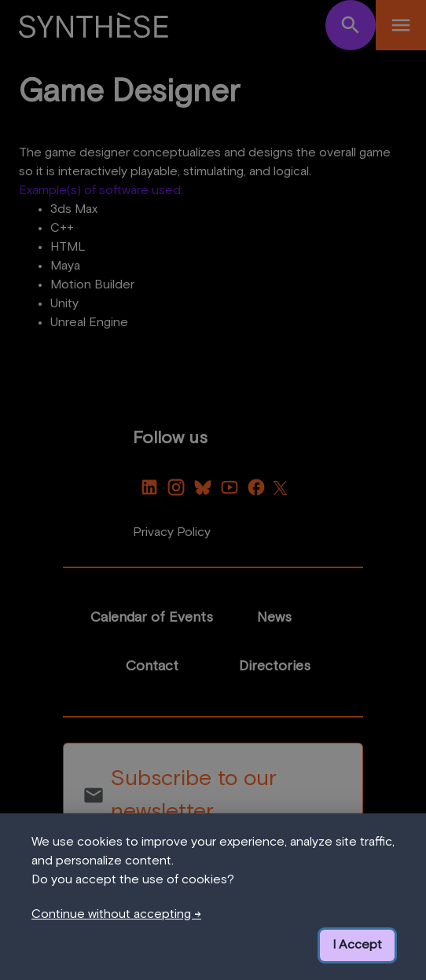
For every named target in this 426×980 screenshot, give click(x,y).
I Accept (357, 945)
